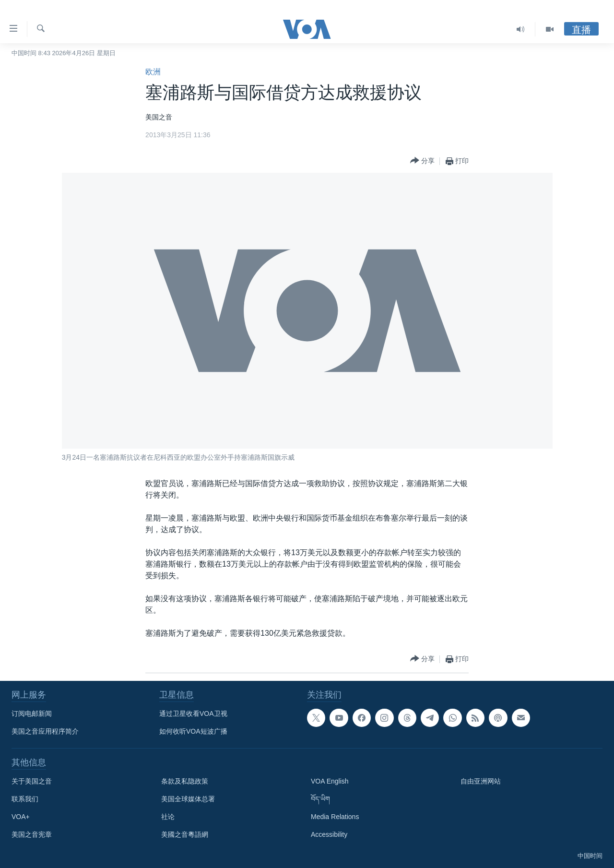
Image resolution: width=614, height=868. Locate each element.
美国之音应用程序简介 (45, 731)
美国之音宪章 (32, 834)
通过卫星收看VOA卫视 (193, 713)
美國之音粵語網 (185, 834)
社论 (168, 817)
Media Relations (335, 817)
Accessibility (329, 834)
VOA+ (21, 817)
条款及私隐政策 (185, 781)
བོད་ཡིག (320, 799)
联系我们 (25, 799)
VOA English (330, 781)
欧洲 (153, 72)
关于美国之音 (32, 781)
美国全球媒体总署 (188, 799)
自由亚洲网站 (481, 781)
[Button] (422, 161)
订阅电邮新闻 (32, 713)
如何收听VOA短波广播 (193, 731)
